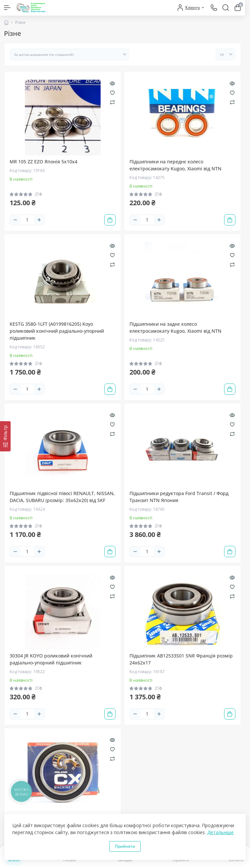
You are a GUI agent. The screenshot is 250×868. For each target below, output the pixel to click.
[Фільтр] (5, 436)
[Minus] (15, 220)
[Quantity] (27, 220)
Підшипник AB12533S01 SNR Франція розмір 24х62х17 (181, 659)
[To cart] (110, 220)
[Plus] (39, 220)
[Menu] (7, 8)
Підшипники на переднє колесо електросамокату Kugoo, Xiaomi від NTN (175, 165)
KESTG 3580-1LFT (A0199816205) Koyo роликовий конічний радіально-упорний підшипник (57, 331)
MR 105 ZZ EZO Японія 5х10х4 (43, 162)
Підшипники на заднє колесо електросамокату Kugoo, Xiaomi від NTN (175, 327)
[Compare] (112, 102)
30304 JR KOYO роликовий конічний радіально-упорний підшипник (51, 659)
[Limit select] (225, 54)
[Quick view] (112, 83)
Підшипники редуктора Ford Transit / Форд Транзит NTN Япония (179, 497)
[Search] (226, 8)
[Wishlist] (112, 92)
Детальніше (220, 832)
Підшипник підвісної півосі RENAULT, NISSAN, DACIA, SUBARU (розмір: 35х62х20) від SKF (62, 497)
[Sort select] (69, 54)
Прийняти (125, 846)
